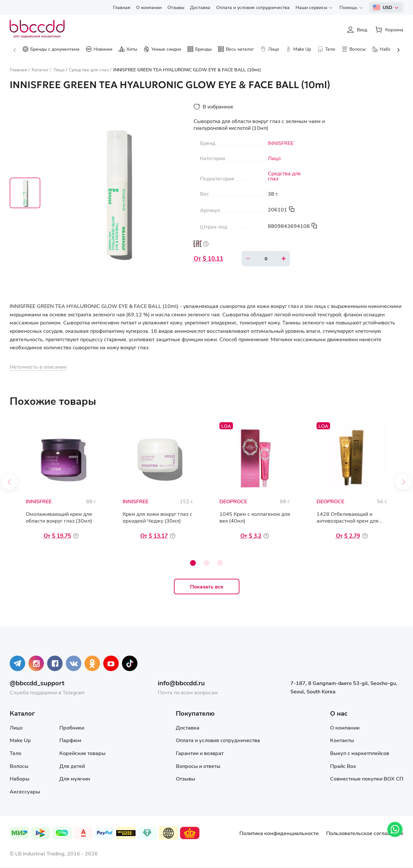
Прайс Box (343, 766)
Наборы (20, 778)
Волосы (19, 766)
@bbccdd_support (37, 683)
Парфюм (70, 740)
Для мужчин (75, 778)
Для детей (72, 766)
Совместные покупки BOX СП (367, 778)
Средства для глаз (284, 176)
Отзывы (186, 778)
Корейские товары (82, 753)
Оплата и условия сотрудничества (218, 740)
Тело (15, 753)
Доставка (188, 727)
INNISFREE (281, 143)
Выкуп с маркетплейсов (360, 753)
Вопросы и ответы (198, 766)
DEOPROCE (233, 501)
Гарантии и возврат (200, 753)
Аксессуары (25, 791)
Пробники (72, 727)
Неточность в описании (38, 367)
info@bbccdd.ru (181, 683)
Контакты (342, 740)
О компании (345, 727)
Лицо (274, 158)
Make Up (20, 740)
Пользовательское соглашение (365, 833)
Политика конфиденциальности (279, 833)
